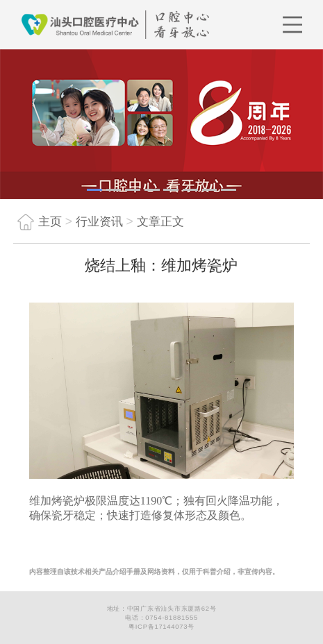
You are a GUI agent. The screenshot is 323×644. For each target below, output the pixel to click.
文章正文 (160, 221)
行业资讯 (99, 221)
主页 (38, 222)
